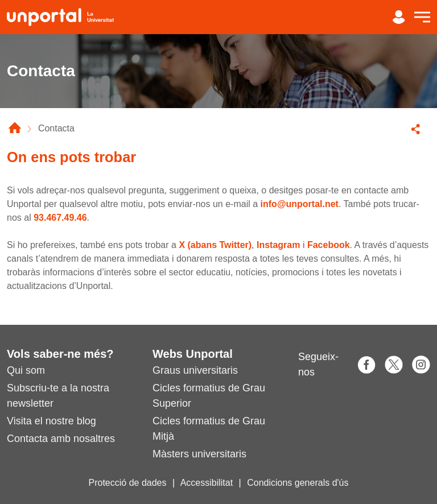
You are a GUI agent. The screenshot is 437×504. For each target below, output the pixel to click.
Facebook (329, 245)
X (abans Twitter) (215, 245)
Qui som (26, 370)
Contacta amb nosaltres (61, 439)
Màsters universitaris (199, 454)
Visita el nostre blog (51, 421)
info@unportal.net (300, 204)
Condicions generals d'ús (298, 483)
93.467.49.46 (60, 218)
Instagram (278, 245)
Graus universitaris (195, 370)
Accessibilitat (207, 483)
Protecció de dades (128, 483)
